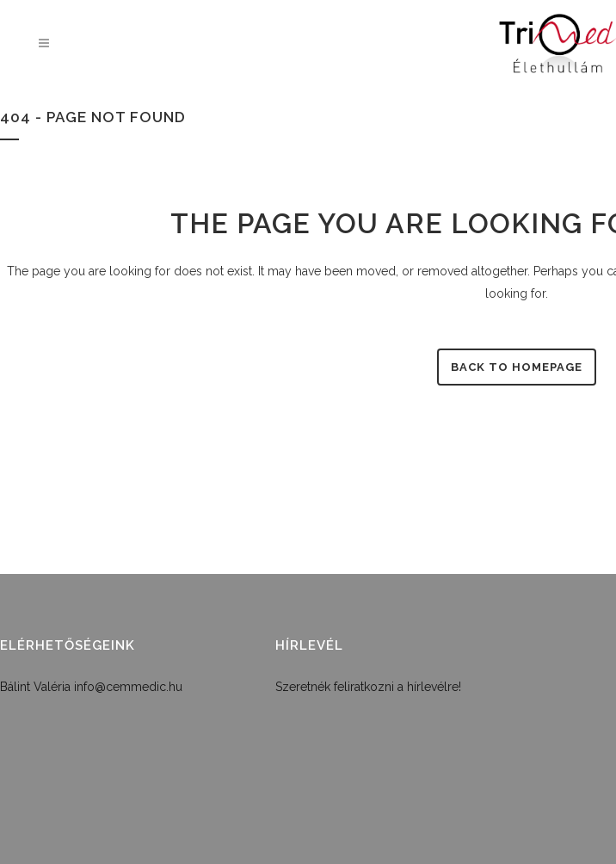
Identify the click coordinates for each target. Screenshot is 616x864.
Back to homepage (517, 367)
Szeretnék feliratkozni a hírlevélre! (368, 687)
